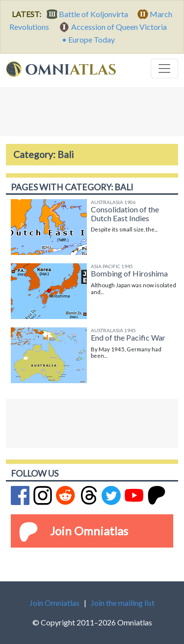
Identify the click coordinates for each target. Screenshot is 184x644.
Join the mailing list (123, 603)
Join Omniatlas (89, 531)
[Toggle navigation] (164, 69)
